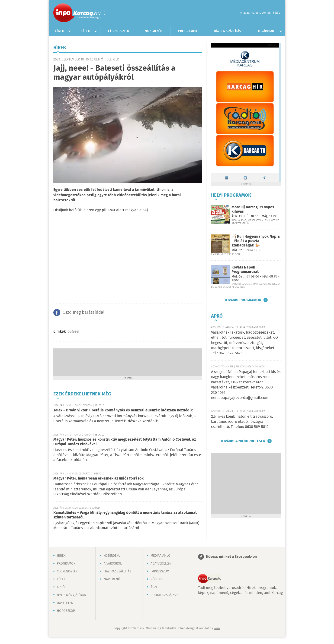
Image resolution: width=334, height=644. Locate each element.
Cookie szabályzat (165, 595)
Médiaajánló (161, 556)
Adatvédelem (161, 564)
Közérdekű (112, 556)
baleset (74, 332)
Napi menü (112, 579)
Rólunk (157, 579)
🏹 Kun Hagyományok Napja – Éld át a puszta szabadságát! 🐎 (256, 241)
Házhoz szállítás (227, 31)
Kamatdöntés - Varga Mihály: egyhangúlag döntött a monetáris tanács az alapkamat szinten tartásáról (125, 515)
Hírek (60, 31)
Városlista (104, 13)
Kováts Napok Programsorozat (245, 270)
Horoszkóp (66, 611)
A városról (113, 564)
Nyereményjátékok (71, 595)
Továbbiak (266, 31)
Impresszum (160, 571)
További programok (243, 300)
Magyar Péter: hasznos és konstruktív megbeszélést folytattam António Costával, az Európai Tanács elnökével (125, 442)
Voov (217, 628)
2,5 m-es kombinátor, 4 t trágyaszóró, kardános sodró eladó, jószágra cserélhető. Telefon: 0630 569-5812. (242, 422)
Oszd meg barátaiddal (83, 313)
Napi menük (154, 31)
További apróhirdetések (243, 441)
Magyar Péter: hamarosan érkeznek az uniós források (98, 478)
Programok (188, 31)
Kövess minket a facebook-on (231, 557)
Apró (61, 587)
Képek (85, 31)
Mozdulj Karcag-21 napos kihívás (253, 209)
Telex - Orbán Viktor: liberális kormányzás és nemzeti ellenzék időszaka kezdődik (123, 410)
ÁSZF (154, 587)
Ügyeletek (65, 603)
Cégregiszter (119, 31)
